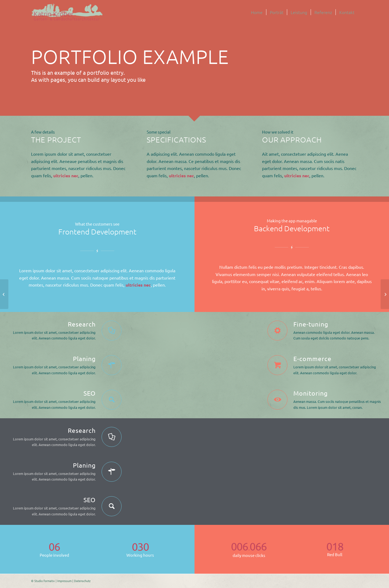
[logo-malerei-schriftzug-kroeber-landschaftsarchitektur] (67, 12)
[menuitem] (257, 12)
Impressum (64, 581)
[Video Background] (4, 294)
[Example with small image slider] (385, 294)
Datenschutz (82, 581)
